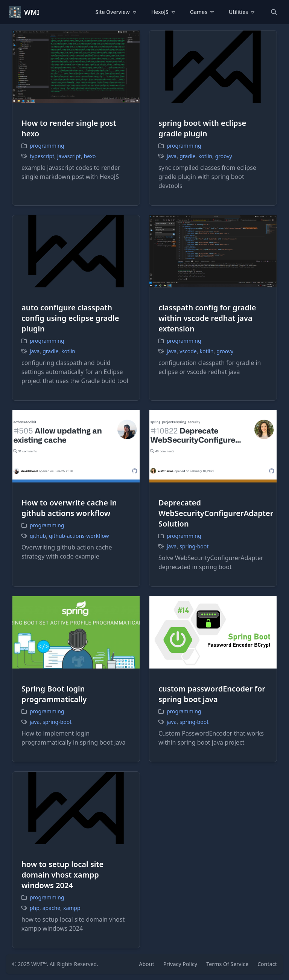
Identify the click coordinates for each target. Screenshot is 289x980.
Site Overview (116, 12)
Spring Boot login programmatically (54, 694)
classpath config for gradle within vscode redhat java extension (207, 318)
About (147, 964)
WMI (32, 12)
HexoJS (163, 12)
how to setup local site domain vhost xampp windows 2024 (62, 875)
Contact (267, 964)
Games (202, 12)
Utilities (242, 12)
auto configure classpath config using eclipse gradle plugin (70, 318)
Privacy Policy (180, 964)
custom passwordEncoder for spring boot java (212, 694)
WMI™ (39, 964)
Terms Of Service (227, 964)
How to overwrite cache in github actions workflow (69, 508)
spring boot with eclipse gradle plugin (202, 128)
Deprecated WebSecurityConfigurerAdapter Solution (216, 513)
